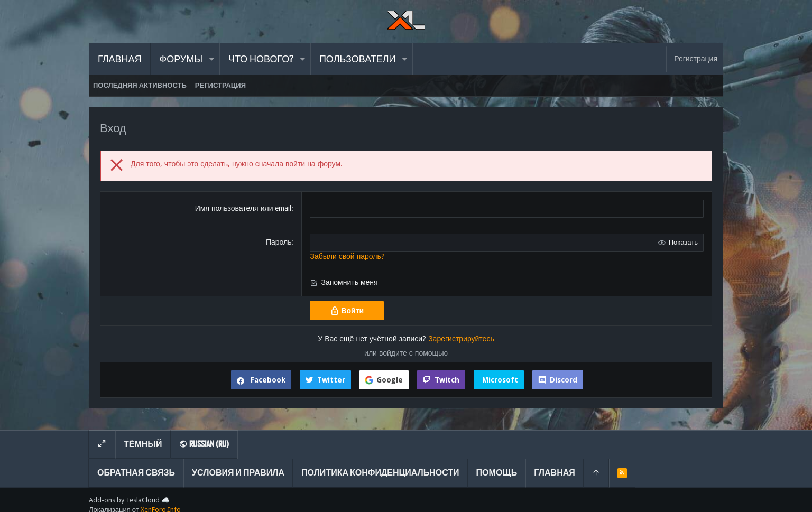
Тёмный (143, 444)
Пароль (279, 242)
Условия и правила (238, 473)
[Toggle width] (102, 444)
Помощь (497, 473)
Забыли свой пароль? (347, 256)
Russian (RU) (204, 444)
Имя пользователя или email (243, 208)
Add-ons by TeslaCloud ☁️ (129, 500)
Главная (555, 473)
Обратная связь (136, 473)
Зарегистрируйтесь (461, 339)
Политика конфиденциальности (380, 473)
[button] (211, 59)
